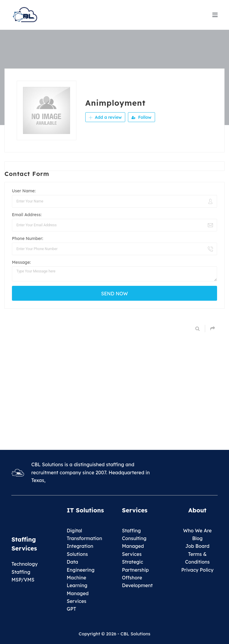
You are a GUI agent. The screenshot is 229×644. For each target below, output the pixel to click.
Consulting (134, 538)
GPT (72, 609)
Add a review (105, 117)
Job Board (197, 546)
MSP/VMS (23, 580)
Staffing (131, 531)
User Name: (24, 191)
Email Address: (27, 215)
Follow (141, 117)
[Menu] (215, 15)
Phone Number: (28, 238)
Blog (197, 538)
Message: (21, 262)
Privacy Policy (197, 570)
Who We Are (197, 531)
